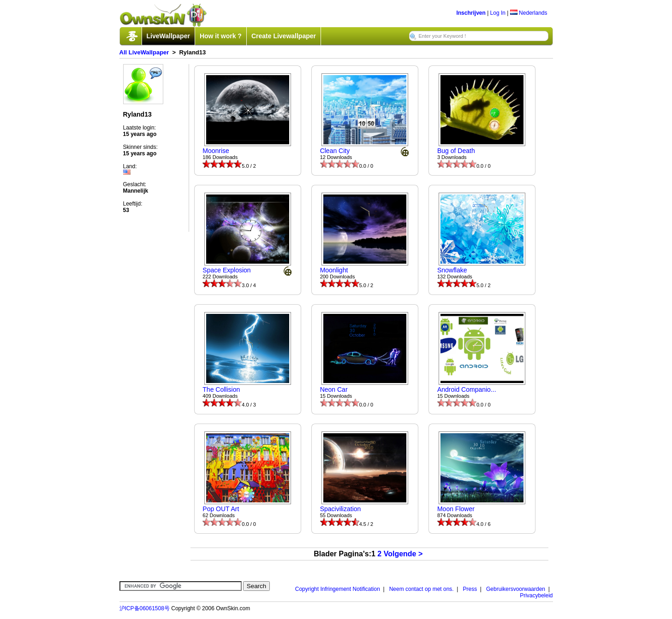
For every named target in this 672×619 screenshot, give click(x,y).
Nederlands (529, 13)
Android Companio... (467, 389)
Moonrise (216, 151)
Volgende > (403, 554)
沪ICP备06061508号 (145, 608)
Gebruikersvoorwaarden (516, 589)
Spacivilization (341, 509)
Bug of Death (456, 151)
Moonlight (334, 270)
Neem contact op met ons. (422, 589)
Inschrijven (471, 13)
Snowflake (452, 270)
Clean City (335, 151)
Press (470, 589)
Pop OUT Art (221, 509)
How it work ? (221, 36)
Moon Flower (456, 509)
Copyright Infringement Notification (338, 589)
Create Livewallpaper (284, 36)
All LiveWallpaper (144, 52)
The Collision (221, 389)
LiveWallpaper (168, 36)
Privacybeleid (536, 595)
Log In (498, 13)
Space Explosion (226, 270)
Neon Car (334, 389)
